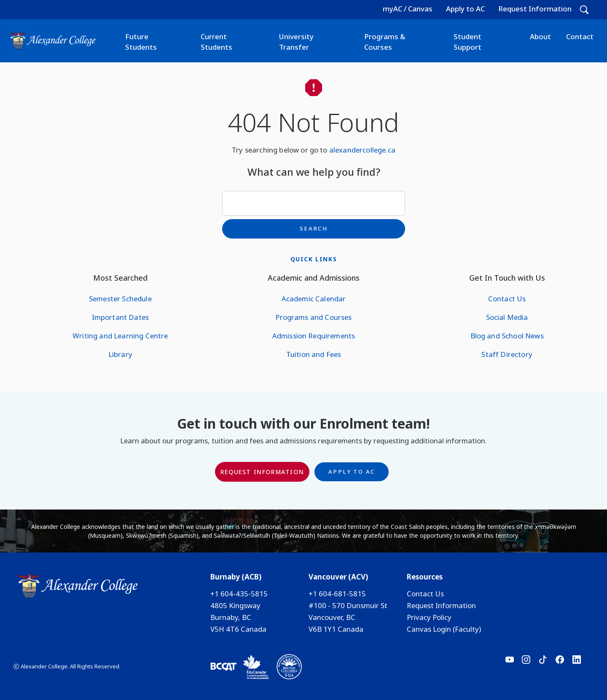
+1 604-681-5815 (337, 594)
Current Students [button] (216, 42)
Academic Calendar (314, 299)
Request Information (535, 9)
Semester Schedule (120, 299)
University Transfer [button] (296, 42)
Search (314, 228)
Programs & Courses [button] (385, 42)
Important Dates (120, 317)
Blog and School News (507, 336)
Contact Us (507, 299)
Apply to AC (465, 9)
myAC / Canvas (408, 9)
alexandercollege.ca (362, 150)
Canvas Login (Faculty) (444, 629)
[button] (584, 10)
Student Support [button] (467, 42)
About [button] (540, 36)
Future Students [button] (141, 42)
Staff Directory (507, 354)
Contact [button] (580, 36)
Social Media (507, 317)
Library (120, 354)
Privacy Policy (429, 617)
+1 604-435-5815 (239, 594)
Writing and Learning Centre (120, 336)
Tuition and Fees (314, 354)
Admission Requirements (314, 336)
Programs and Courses (313, 317)
